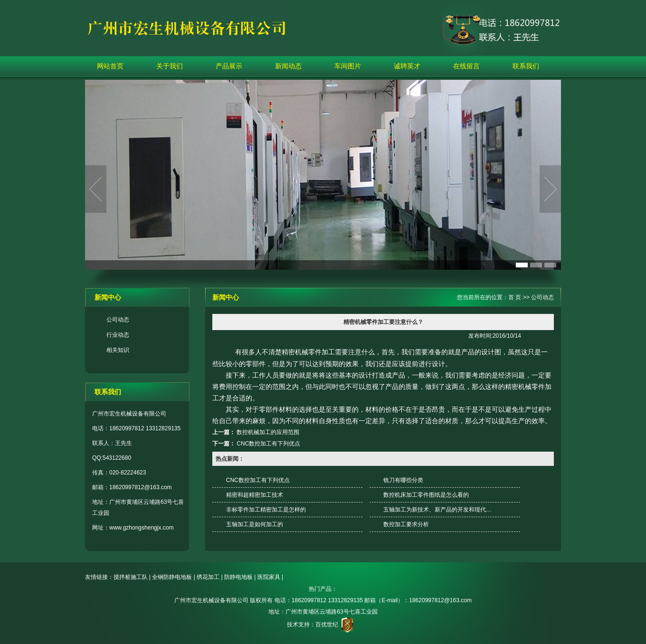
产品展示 (229, 66)
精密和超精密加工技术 (255, 495)
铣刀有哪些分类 (403, 480)
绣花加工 (208, 577)
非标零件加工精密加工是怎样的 (266, 510)
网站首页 (110, 66)
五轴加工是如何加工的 (255, 524)
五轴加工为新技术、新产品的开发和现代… (437, 510)
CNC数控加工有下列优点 (268, 444)
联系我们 (526, 66)
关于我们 (170, 66)
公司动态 (118, 320)
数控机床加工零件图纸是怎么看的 (426, 495)
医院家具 (269, 577)
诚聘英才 (407, 66)
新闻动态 (288, 66)
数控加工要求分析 (406, 524)
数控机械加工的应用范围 (268, 432)
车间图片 (348, 66)
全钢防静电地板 (172, 577)
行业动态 (118, 335)
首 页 (515, 297)
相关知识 (118, 350)
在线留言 (466, 66)
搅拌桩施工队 (131, 577)
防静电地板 (238, 577)
